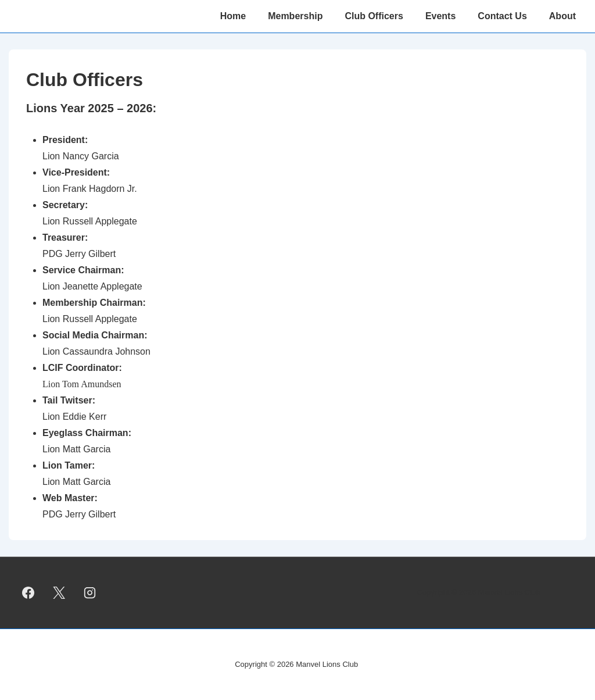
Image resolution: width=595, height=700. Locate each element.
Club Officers (374, 16)
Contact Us (502, 16)
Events (440, 16)
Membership (295, 16)
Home (233, 16)
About (562, 16)
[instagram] (90, 592)
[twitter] (59, 592)
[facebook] (28, 592)
